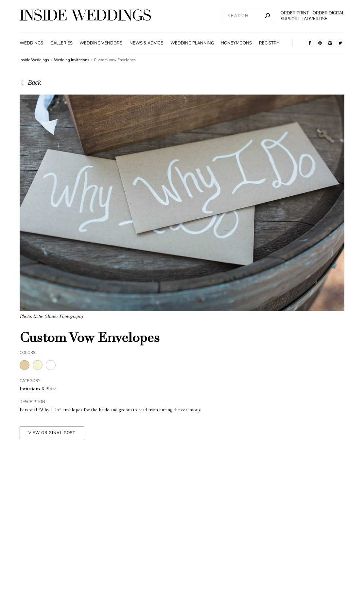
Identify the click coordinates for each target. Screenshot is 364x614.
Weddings (31, 43)
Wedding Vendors (101, 43)
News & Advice (146, 43)
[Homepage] (85, 16)
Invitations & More (38, 389)
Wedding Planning (192, 43)
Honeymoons (236, 43)
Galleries (61, 43)
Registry (269, 43)
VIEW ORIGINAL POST (52, 433)
